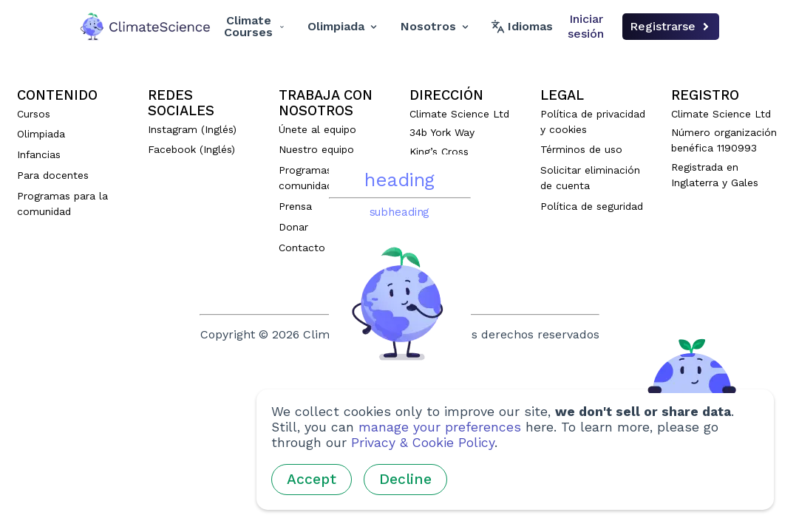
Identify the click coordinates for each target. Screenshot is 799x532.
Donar (293, 227)
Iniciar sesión (586, 26)
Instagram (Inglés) (192, 129)
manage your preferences (440, 427)
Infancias (39, 154)
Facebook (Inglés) (191, 149)
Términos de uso (581, 149)
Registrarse (671, 26)
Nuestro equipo (316, 149)
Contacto (302, 248)
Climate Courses (254, 26)
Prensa (295, 206)
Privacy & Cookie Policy (423, 443)
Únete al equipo (317, 129)
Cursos (34, 114)
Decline (405, 479)
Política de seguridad (592, 206)
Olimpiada (342, 26)
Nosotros (435, 26)
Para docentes (53, 175)
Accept (312, 479)
